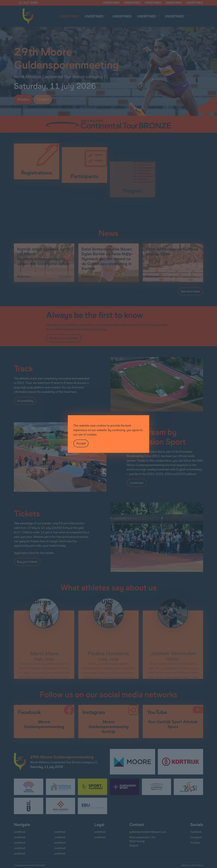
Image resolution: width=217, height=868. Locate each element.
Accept (81, 443)
